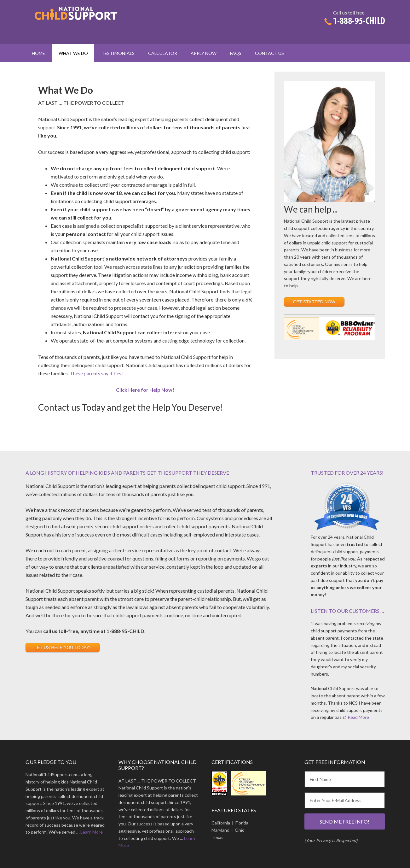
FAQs (236, 53)
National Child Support (79, 22)
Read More (358, 717)
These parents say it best (96, 373)
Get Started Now (314, 302)
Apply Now (204, 53)
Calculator (163, 53)
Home (38, 53)
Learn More (92, 832)
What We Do (73, 53)
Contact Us (269, 53)
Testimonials (118, 53)
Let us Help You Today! (63, 648)
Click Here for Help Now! (145, 390)
